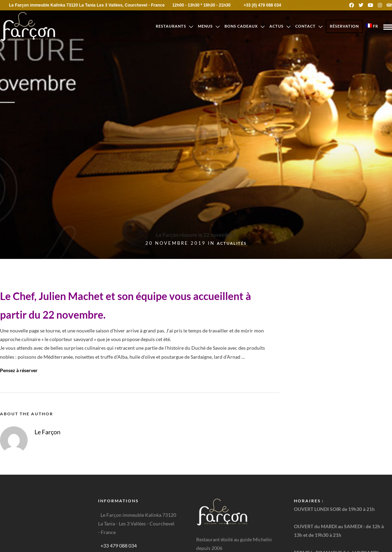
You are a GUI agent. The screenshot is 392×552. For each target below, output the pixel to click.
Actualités (232, 243)
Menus (205, 26)
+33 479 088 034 (119, 546)
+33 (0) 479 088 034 (258, 5)
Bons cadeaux (241, 26)
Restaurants (171, 26)
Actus (276, 26)
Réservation (344, 26)
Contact (305, 26)
